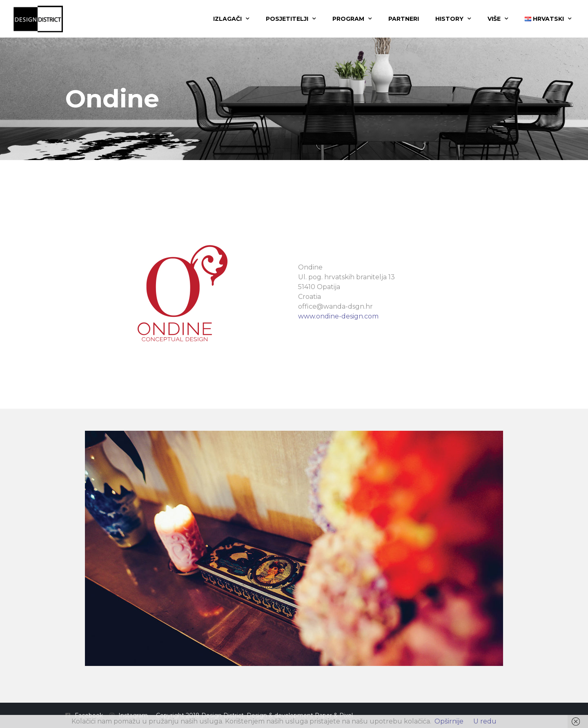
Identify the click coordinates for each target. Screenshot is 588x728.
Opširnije (449, 721)
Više (498, 19)
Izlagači (231, 19)
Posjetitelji (291, 19)
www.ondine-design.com (338, 316)
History (453, 19)
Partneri (404, 19)
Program (352, 19)
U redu (485, 721)
